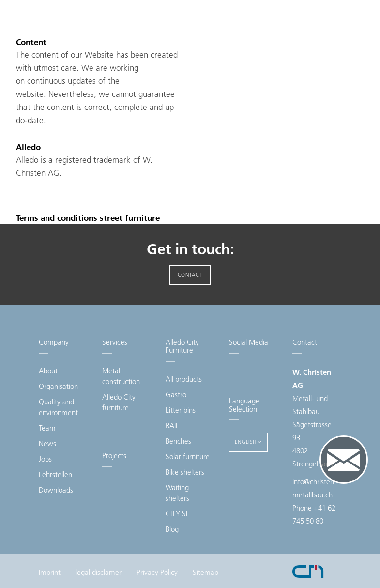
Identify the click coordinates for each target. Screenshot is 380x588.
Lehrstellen (55, 474)
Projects (114, 456)
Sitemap (205, 572)
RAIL (172, 426)
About (48, 371)
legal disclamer (99, 572)
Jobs (45, 459)
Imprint (50, 572)
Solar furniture (188, 456)
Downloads (56, 490)
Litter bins (181, 410)
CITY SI (176, 514)
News (47, 443)
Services (115, 342)
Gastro (176, 395)
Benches (178, 441)
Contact (190, 275)
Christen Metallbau (77, 29)
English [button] (248, 442)
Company (54, 342)
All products (184, 379)
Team (47, 428)
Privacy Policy (157, 572)
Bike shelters (185, 472)
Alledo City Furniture (182, 346)
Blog (172, 529)
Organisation (58, 386)
